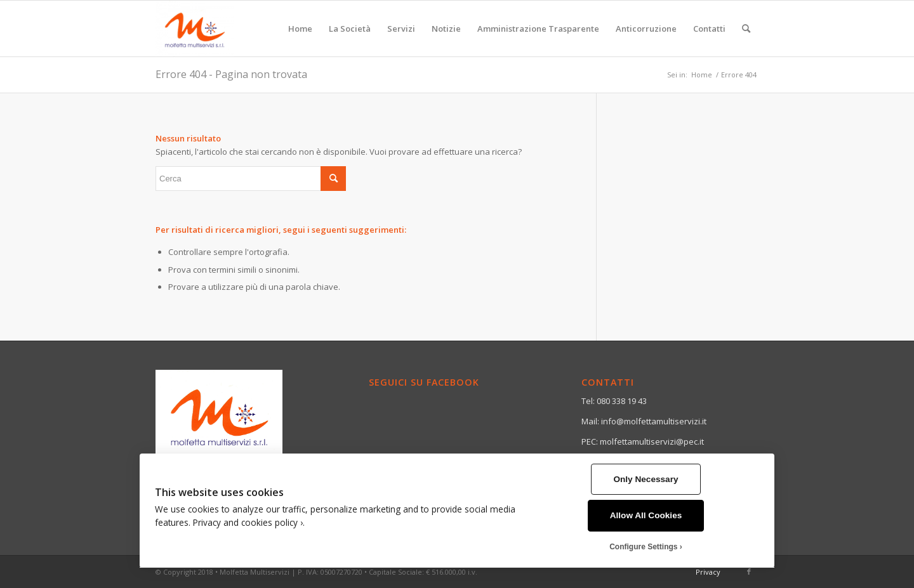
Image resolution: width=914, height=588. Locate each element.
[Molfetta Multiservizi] (195, 29)
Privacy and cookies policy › (248, 522)
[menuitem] (300, 29)
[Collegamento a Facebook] (749, 572)
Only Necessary (646, 479)
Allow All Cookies (646, 515)
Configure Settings (643, 547)
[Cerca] (746, 29)
